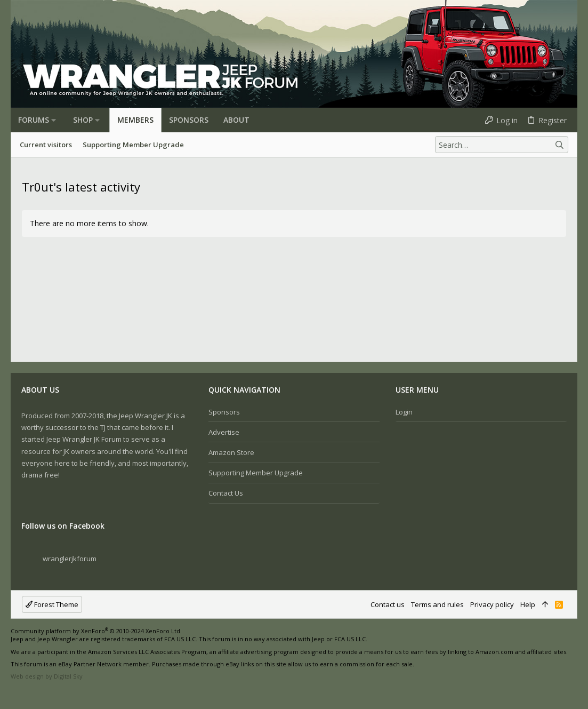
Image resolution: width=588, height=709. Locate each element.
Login (404, 412)
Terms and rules (437, 604)
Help (528, 604)
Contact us (226, 493)
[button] (54, 120)
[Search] (502, 145)
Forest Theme (52, 604)
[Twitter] (47, 693)
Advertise (224, 432)
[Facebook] (15, 693)
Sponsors (224, 412)
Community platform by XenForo (96, 631)
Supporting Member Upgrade (256, 473)
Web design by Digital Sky (47, 676)
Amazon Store (231, 452)
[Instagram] (31, 693)
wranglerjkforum (70, 559)
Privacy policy (492, 604)
